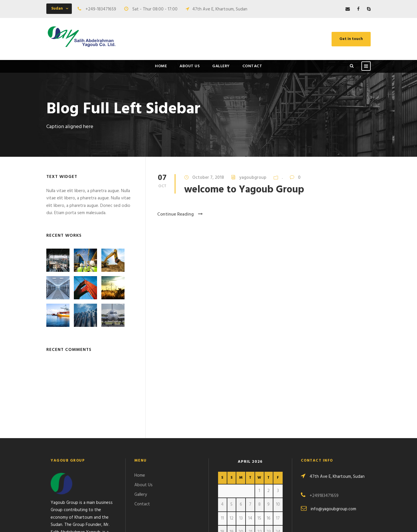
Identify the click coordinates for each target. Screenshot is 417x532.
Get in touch (351, 39)
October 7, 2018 (208, 178)
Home (161, 66)
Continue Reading (180, 214)
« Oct (223, 487)
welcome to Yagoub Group (244, 190)
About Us (190, 66)
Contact (252, 66)
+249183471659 (324, 426)
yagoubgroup (253, 178)
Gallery (221, 66)
